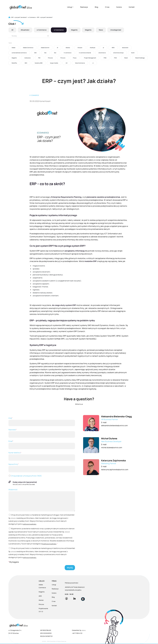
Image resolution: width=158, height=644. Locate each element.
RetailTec (14, 63)
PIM (39, 58)
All (12, 30)
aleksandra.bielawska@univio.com (116, 425)
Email (42, 445)
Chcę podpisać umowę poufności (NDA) (25, 476)
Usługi (70, 7)
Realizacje (84, 7)
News (104, 30)
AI (57, 48)
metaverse (27, 58)
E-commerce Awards (85, 53)
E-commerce (68, 53)
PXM (115, 58)
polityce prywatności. (30, 524)
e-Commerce (43, 30)
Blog (96, 7)
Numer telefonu (42, 456)
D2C (35, 53)
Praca (75, 58)
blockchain (125, 48)
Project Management (90, 58)
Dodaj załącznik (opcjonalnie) (25, 482)
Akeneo (68, 48)
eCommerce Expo (118, 53)
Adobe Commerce (28, 48)
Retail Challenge (140, 58)
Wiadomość (42, 500)
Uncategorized (120, 30)
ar (103, 48)
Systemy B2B (39, 63)
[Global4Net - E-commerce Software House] (21, 7)
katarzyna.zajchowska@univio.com (116, 469)
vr (93, 63)
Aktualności (25, 30)
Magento (76, 30)
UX (67, 63)
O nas (107, 7)
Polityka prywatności (72, 583)
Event (133, 53)
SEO (26, 63)
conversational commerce (19, 53)
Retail (126, 58)
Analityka (93, 48)
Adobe (14, 48)
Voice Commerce (80, 63)
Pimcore (50, 58)
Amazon (80, 48)
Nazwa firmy (42, 468)
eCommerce (102, 53)
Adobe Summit (45, 48)
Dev (45, 53)
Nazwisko (42, 433)
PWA (105, 58)
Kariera (119, 7)
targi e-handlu (54, 63)
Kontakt (132, 7)
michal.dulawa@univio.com (113, 447)
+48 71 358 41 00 (77, 633)
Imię (42, 421)
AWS (113, 48)
